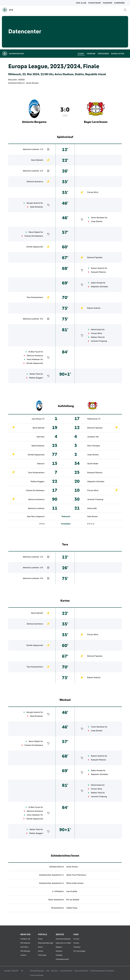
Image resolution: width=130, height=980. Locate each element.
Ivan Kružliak (72, 891)
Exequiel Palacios (98, 272)
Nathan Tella (96, 337)
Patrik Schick (96, 330)
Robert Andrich (98, 268)
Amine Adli (92, 508)
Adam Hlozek (97, 283)
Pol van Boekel (73, 900)
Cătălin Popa (72, 908)
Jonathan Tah (93, 437)
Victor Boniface (98, 218)
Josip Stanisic (97, 221)
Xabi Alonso (92, 516)
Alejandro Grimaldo (99, 287)
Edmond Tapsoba (95, 257)
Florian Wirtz (93, 192)
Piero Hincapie (94, 446)
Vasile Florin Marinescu (76, 875)
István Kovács (32, 83)
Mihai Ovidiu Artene (75, 883)
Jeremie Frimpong (99, 341)
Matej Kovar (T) (94, 419)
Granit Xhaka (93, 464)
